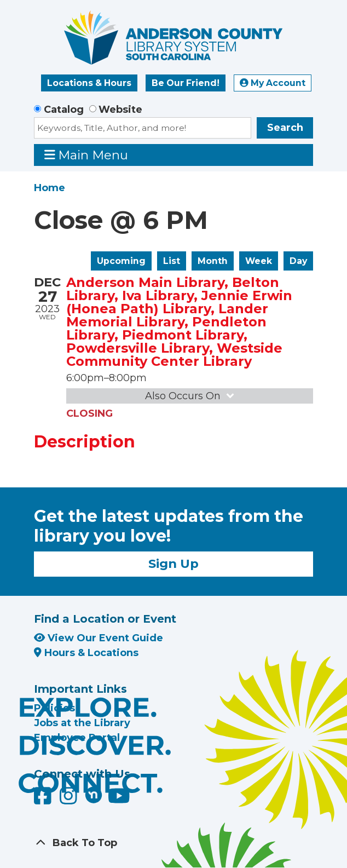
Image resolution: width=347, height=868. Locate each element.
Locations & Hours (89, 83)
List (172, 261)
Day (298, 261)
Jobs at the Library (82, 723)
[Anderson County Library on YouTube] (119, 800)
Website (120, 110)
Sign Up (173, 564)
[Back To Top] (173, 843)
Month (213, 261)
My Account (273, 83)
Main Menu (86, 155)
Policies (54, 708)
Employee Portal (77, 738)
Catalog (64, 110)
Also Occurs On (190, 396)
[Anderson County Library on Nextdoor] (94, 795)
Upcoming (121, 261)
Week (259, 261)
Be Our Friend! (186, 83)
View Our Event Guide (99, 638)
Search (285, 128)
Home (50, 188)
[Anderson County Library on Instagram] (70, 800)
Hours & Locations (86, 653)
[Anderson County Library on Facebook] (44, 800)
